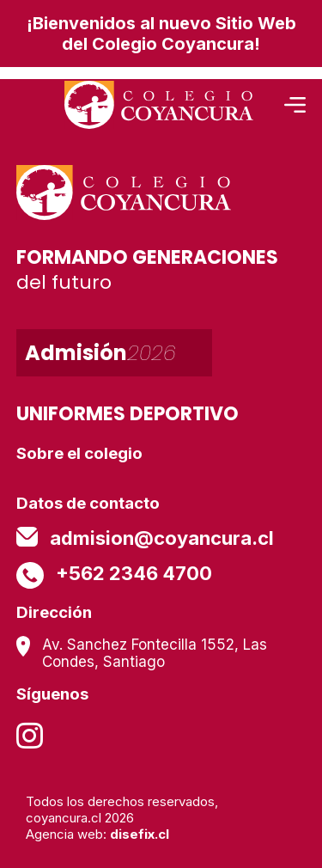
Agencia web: (97, 834)
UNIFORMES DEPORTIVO (128, 414)
